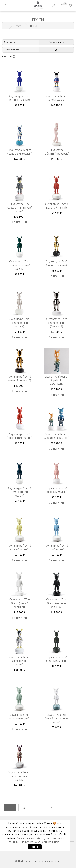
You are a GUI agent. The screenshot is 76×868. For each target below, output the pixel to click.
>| (52, 808)
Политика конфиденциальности (41, 842)
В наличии (7, 56)
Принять (35, 847)
